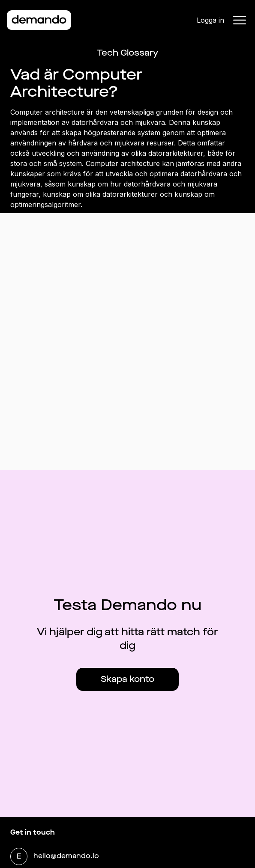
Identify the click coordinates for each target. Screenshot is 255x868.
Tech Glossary (127, 53)
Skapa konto (127, 679)
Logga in (210, 20)
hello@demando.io (66, 857)
